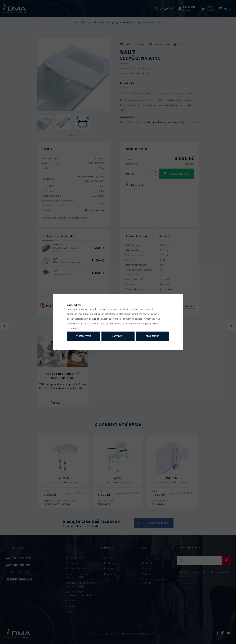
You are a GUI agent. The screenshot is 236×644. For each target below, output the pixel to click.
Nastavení (118, 336)
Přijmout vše (83, 336)
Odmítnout (153, 336)
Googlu (96, 319)
